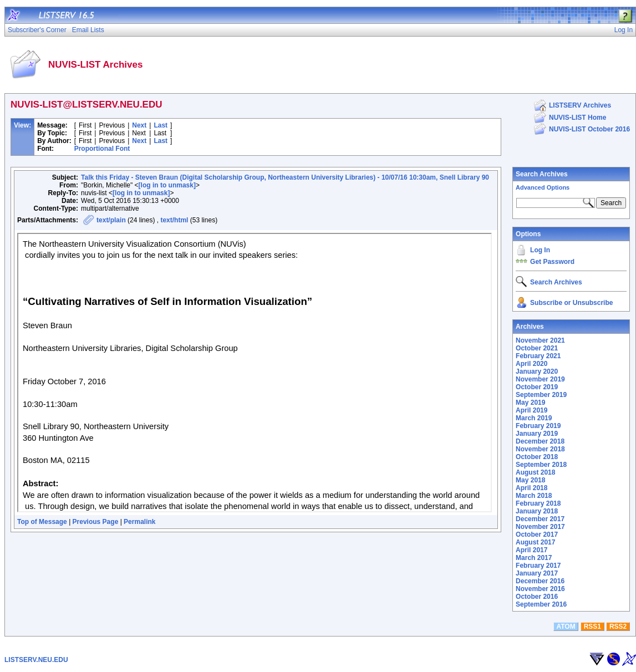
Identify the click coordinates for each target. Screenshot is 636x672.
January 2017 (537, 573)
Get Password (552, 262)
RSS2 (618, 627)
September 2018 (541, 465)
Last (161, 125)
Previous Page (96, 522)
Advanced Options (543, 187)
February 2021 (538, 356)
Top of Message (42, 522)
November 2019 (540, 379)
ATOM (566, 627)
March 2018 (534, 496)
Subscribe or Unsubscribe (571, 303)
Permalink (139, 522)
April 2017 (531, 550)
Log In (540, 250)
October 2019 (537, 387)
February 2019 (538, 426)
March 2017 (534, 558)
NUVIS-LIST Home (578, 118)
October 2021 (537, 348)
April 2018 (531, 488)
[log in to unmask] (167, 185)
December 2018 (540, 441)
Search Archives (542, 174)
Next (139, 125)
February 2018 (538, 503)
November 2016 (540, 589)
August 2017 (535, 542)
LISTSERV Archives (580, 105)
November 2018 (540, 449)
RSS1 (592, 627)
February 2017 (538, 566)
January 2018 (537, 511)
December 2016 (540, 581)
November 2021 (540, 340)
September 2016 (541, 604)
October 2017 (537, 534)
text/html (174, 220)
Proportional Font (102, 149)
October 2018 (537, 457)
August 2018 (535, 472)
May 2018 (530, 480)
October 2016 (537, 597)
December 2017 (540, 519)
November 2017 (540, 527)
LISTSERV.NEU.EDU (36, 660)
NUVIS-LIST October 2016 (589, 129)
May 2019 (530, 403)
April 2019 (531, 410)
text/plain (111, 220)
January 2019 (537, 434)
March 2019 (534, 418)
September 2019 (541, 395)
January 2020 (537, 371)
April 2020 (531, 364)
